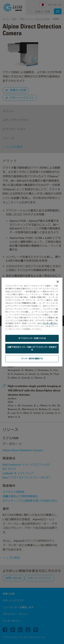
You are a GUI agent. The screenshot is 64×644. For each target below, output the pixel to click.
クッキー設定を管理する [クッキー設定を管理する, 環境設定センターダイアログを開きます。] (32, 358)
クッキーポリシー (50, 323)
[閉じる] (58, 282)
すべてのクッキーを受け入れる (32, 338)
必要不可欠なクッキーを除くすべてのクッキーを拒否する (32, 348)
